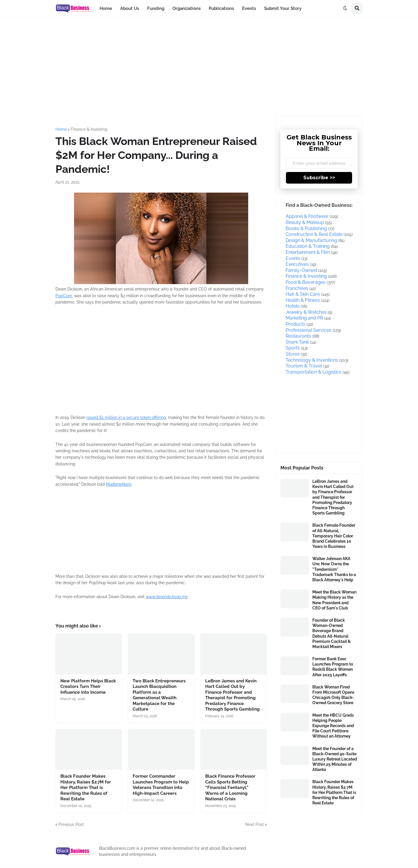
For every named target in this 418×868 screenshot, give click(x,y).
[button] (345, 8)
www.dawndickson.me (167, 597)
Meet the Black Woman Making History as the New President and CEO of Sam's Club (334, 600)
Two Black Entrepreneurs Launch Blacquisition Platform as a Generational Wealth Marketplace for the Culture (159, 695)
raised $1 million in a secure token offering (126, 417)
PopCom (64, 296)
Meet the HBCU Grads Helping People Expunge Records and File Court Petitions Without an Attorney (333, 726)
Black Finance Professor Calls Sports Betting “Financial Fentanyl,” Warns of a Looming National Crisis (230, 788)
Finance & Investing (89, 129)
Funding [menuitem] (156, 8)
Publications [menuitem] (221, 8)
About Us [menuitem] (130, 8)
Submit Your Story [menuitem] (283, 8)
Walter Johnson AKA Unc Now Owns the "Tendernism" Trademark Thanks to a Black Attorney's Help (334, 569)
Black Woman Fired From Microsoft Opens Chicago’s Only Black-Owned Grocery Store (333, 695)
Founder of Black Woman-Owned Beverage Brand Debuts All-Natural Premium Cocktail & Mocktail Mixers (331, 633)
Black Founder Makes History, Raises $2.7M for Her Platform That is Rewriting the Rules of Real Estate (86, 788)
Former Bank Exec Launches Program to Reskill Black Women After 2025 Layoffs (333, 667)
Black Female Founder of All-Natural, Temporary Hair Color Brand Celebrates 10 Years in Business (334, 536)
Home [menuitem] (106, 8)
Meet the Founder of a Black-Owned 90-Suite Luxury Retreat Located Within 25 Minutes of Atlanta (335, 759)
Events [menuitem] (249, 8)
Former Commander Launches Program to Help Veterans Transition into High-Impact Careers (161, 785)
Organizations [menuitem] (187, 8)
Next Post (255, 824)
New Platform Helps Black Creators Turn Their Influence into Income (88, 687)
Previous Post (71, 824)
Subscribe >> (319, 178)
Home (61, 129)
